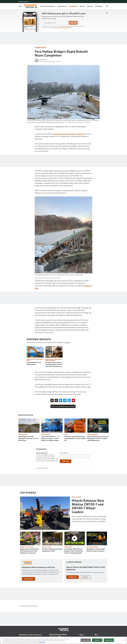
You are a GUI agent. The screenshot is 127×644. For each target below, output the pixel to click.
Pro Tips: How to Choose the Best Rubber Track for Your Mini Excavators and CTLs (54, 365)
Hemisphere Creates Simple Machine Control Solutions (96, 550)
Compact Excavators (27, 547)
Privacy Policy (57, 28)
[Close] (124, 640)
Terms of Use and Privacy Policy (67, 26)
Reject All (97, 640)
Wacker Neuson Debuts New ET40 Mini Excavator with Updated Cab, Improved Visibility (29, 551)
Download (72, 577)
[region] (63, 640)
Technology (68, 547)
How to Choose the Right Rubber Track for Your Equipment (86, 568)
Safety (66, 434)
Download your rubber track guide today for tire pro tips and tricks (85, 572)
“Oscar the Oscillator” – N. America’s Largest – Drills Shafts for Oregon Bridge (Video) (50, 439)
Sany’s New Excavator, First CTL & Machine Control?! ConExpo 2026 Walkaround (98, 438)
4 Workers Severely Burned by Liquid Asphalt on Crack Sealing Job (75, 438)
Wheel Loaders (77, 497)
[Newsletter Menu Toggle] (107, 6)
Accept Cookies (109, 640)
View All (85, 577)
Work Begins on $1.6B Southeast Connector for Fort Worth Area (28, 438)
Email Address (64, 453)
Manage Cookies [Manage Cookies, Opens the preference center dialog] (86, 640)
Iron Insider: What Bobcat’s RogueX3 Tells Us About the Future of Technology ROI (74, 551)
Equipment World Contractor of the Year (38, 567)
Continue (66, 461)
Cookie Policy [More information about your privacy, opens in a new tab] (42, 642)
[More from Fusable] (63, 2)
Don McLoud (43, 60)
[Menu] (20, 6)
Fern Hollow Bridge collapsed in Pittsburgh (69, 134)
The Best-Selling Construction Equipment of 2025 (52, 550)
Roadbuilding (40, 48)
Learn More (29, 579)
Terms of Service (66, 28)
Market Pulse (47, 547)
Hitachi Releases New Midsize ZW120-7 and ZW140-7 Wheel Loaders (88, 506)
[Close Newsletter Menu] (107, 13)
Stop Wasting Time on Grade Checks (34, 363)
